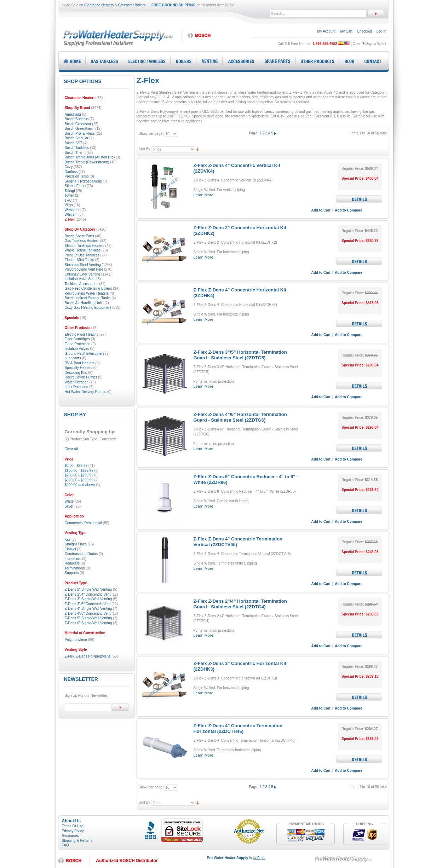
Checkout (364, 31)
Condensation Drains (81, 554)
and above (80, 485)
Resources (70, 836)
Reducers (72, 563)
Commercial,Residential (84, 523)
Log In (381, 31)
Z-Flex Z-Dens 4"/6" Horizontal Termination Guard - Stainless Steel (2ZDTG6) (240, 417)
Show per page (151, 134)
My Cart (346, 31)
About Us (71, 821)
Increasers (73, 559)
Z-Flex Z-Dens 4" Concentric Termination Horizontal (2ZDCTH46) (238, 728)
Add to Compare (349, 210)
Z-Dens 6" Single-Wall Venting (88, 623)
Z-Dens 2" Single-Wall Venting (88, 589)
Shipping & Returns (77, 841)
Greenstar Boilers (132, 5)
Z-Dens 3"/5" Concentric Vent (88, 604)
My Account (326, 31)
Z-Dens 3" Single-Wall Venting (88, 599)
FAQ (65, 845)
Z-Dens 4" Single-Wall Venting (88, 609)
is (236, 858)
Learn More (203, 195)
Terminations (75, 568)
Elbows (70, 549)
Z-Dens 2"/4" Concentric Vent (88, 594)
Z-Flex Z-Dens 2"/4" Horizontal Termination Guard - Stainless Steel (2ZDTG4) (240, 604)
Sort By (145, 149)
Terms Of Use (73, 826)
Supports (72, 573)
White (69, 501)
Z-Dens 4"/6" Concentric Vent (88, 614)
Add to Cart (321, 210)
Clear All (71, 449)
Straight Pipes (76, 544)
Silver (69, 506)
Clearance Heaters (99, 5)
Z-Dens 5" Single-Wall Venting (88, 618)
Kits (68, 540)
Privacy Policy (73, 831)
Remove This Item (67, 439)
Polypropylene (76, 640)
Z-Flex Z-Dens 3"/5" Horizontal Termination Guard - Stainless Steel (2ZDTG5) (240, 355)
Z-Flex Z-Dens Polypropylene (88, 656)
